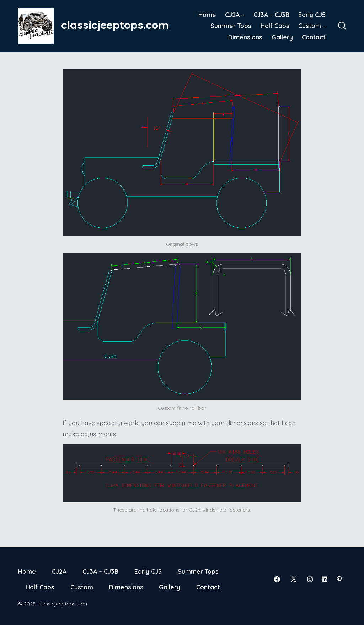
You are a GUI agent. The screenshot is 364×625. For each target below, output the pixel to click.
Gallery (282, 37)
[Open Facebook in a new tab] (277, 579)
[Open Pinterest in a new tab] (339, 579)
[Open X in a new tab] (294, 579)
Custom (312, 26)
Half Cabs (275, 26)
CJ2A (235, 15)
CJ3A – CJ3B (271, 15)
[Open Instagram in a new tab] (310, 579)
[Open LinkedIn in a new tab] (325, 579)
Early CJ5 (312, 15)
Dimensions (245, 37)
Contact (314, 37)
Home (207, 15)
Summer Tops (231, 26)
